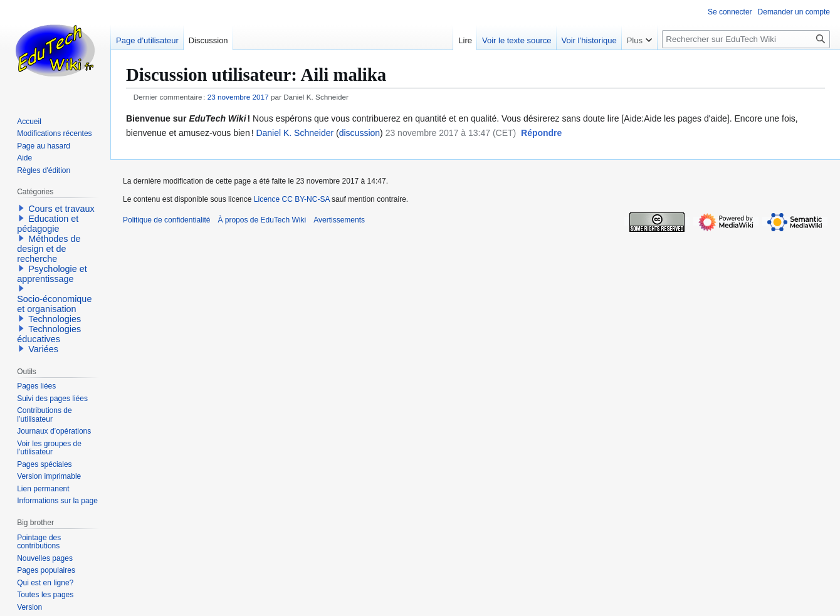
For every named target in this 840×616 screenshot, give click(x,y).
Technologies (55, 319)
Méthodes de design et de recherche (49, 249)
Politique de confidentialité (166, 220)
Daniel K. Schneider (295, 133)
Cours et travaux (61, 209)
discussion (360, 133)
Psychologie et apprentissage (52, 274)
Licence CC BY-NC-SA (292, 199)
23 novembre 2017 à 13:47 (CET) (451, 133)
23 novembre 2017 (238, 97)
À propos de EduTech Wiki (262, 220)
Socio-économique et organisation (54, 304)
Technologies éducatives (49, 334)
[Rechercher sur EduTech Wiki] (746, 39)
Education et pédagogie (48, 224)
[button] (541, 133)
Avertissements (339, 220)
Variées (43, 349)
